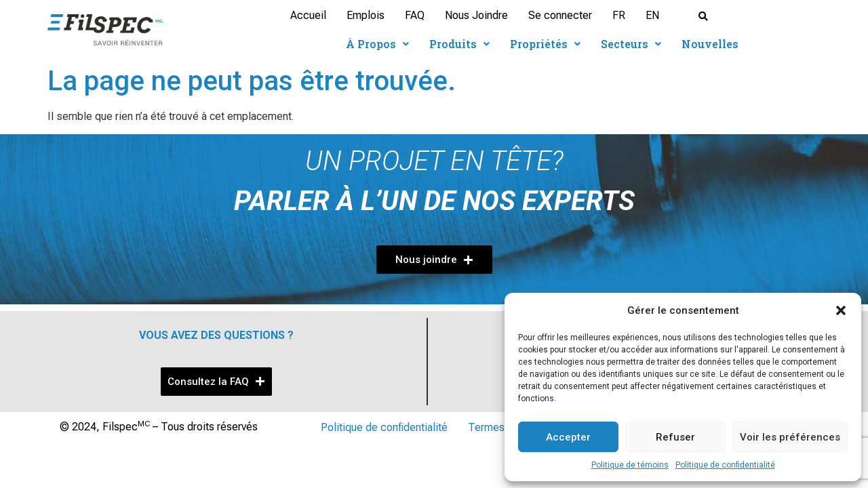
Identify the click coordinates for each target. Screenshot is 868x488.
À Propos (377, 44)
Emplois (366, 15)
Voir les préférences (790, 437)
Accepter (568, 437)
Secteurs (631, 44)
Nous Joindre (476, 15)
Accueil (308, 15)
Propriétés (545, 44)
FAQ (415, 15)
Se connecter (560, 15)
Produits (459, 44)
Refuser (675, 437)
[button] (841, 310)
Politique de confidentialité (725, 465)
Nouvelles (710, 44)
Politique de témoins (630, 465)
